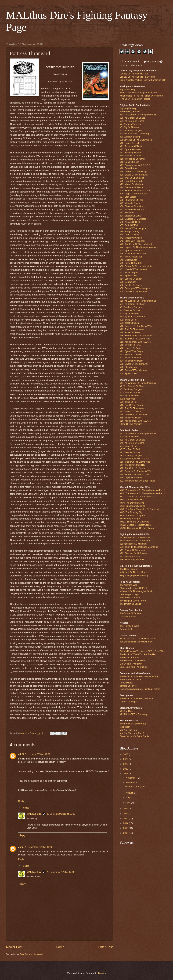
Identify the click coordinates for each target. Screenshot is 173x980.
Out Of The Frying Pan (131, 664)
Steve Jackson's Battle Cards (134, 736)
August (130, 793)
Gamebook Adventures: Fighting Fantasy (140, 689)
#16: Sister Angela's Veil (132, 560)
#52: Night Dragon (129, 272)
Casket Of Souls (128, 616)
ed (19, 754)
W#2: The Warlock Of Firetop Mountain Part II (142, 493)
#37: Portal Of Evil (129, 225)
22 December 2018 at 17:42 (61, 872)
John (21, 847)
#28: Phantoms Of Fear (131, 200)
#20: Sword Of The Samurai (134, 175)
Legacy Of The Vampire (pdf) (134, 74)
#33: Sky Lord (127, 213)
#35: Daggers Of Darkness (133, 219)
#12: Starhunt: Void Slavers (133, 553)
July (128, 798)
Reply (21, 801)
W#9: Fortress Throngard (132, 515)
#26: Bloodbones (128, 367)
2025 (126, 754)
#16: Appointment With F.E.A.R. (135, 421)
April (128, 802)
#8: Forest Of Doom (130, 323)
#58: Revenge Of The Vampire (135, 288)
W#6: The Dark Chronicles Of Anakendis (140, 509)
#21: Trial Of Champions (132, 178)
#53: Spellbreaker (129, 276)
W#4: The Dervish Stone (132, 503)
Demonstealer (127, 629)
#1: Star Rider (127, 711)
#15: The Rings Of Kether (132, 159)
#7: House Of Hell (129, 320)
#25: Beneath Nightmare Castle (135, 190)
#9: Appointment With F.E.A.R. (135, 459)
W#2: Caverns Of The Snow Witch (137, 496)
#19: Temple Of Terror (131, 345)
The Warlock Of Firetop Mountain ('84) (139, 676)
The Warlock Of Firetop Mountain (136, 698)
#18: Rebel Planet (129, 168)
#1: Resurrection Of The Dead (135, 537)
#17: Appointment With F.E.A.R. (135, 165)
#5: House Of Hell (129, 446)
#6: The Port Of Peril (130, 449)
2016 (126, 814)
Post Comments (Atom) (32, 954)
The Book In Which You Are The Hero (138, 654)
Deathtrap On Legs (129, 594)
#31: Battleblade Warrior (132, 209)
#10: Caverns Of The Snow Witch (136, 326)
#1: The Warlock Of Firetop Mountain (138, 115)
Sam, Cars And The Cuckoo (134, 667)
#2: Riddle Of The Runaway (134, 714)
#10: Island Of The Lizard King (135, 462)
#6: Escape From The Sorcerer (135, 541)
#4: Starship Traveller (130, 124)
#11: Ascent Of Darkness (132, 550)
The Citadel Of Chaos (131, 680)
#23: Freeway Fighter (130, 358)
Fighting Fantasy (128, 108)
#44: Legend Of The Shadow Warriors (139, 247)
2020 (126, 764)
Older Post (105, 947)
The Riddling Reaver (130, 111)
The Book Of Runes (130, 657)
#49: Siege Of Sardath (131, 263)
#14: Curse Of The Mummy (133, 415)
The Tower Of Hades (130, 598)
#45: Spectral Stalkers (131, 250)
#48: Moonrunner (128, 260)
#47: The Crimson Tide (131, 257)
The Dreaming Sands (130, 604)
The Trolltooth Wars (129, 626)
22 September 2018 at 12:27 (36, 754)
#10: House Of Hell (129, 143)
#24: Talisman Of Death (131, 361)
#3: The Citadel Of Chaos (132, 440)
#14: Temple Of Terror (131, 156)
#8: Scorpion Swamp (130, 137)
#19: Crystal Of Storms (131, 478)
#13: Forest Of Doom (130, 411)
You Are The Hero (129, 730)
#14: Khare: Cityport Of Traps (134, 474)
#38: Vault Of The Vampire (133, 228)
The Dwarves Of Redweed (133, 661)
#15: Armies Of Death (130, 418)
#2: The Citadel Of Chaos (132, 118)
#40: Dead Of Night (129, 235)
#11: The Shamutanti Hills (133, 465)
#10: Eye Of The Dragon (132, 405)
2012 (126, 833)
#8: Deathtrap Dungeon (131, 455)
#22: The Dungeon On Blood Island (137, 481)
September (132, 783)
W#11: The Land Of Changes (134, 522)
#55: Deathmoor (128, 282)
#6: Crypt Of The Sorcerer (133, 317)
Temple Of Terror (128, 686)
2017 (126, 809)
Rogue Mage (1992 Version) (134, 575)
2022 (126, 759)
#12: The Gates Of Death (132, 468)
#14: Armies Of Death (130, 332)
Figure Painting (127, 89)
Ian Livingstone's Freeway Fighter (136, 642)
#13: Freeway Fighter (130, 152)
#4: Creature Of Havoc (131, 310)
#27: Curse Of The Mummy (133, 370)
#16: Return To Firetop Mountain (136, 336)
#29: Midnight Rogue (130, 203)
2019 (126, 769)
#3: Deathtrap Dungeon (131, 307)
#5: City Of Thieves (129, 127)
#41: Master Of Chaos (131, 238)
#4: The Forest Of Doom (132, 443)
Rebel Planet (126, 683)
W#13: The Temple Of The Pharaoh (137, 528)
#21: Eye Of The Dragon (132, 351)
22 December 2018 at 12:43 (39, 847)
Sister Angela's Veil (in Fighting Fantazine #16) (143, 80)
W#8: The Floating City (131, 512)
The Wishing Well (128, 585)
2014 (126, 823)
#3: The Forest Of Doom (132, 121)
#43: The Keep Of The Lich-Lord (136, 244)
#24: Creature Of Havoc (132, 187)
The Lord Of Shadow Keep (133, 724)
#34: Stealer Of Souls (130, 216)
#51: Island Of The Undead (133, 269)
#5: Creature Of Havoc (131, 392)
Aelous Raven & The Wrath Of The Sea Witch (143, 651)
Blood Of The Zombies (131, 424)
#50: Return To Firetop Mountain (136, 266)
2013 (126, 828)
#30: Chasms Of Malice (131, 206)
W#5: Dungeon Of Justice (133, 506)
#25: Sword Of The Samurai (134, 364)
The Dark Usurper (129, 569)
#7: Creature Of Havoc (131, 452)
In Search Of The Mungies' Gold (136, 591)
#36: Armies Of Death (130, 222)
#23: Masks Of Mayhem (132, 184)
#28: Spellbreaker (129, 374)
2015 (126, 818)
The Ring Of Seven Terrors (133, 601)
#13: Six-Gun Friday (130, 556)
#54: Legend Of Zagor (131, 279)
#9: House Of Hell (129, 402)
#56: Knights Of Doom (131, 285)
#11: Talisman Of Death (131, 146)
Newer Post (14, 947)
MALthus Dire (34, 814)
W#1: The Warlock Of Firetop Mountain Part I (142, 490)
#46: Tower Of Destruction (133, 254)
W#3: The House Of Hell (132, 500)
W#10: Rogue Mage (130, 519)
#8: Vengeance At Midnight (133, 544)
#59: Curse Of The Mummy (133, 291)
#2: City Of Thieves (129, 437)
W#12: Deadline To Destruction (135, 525)
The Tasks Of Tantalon (131, 613)
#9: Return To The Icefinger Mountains (139, 547)
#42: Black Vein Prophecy (133, 241)
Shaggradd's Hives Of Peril (133, 588)
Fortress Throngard (135, 787)
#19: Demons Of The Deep (133, 172)
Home (60, 947)
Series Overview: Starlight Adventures (139, 93)
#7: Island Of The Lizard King (134, 134)
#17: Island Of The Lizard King (135, 339)
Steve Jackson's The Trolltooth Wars (138, 639)
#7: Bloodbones (127, 399)
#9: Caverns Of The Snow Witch (136, 140)
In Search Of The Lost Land (134, 572)
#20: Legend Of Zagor (131, 348)
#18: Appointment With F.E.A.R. (135, 342)
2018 (126, 774)
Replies (25, 808)
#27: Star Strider (128, 197)
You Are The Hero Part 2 (132, 733)
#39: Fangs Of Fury (129, 231)
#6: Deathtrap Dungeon (131, 130)
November (131, 778)
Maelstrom (125, 727)
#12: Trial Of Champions (132, 329)
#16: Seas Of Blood (129, 162)
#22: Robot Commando (131, 181)
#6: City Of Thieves (129, 396)
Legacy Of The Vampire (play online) (138, 77)
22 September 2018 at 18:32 (61, 814)
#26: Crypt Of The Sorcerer (133, 194)
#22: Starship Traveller (131, 354)
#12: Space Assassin (130, 149)
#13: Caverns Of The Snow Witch (136, 471)
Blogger (102, 973)
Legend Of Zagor (128, 702)
